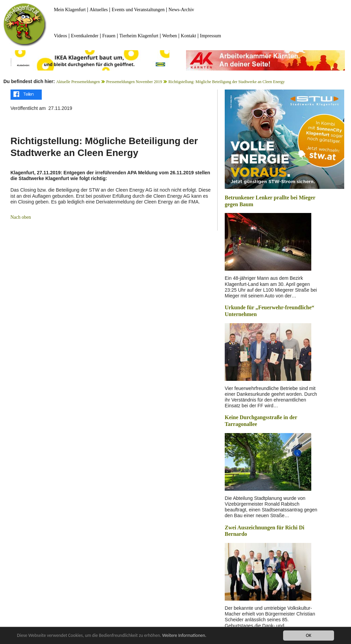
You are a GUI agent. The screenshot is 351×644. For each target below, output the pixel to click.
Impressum (210, 36)
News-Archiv (181, 10)
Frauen (109, 36)
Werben (170, 36)
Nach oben (21, 217)
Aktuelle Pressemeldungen (78, 82)
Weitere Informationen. (184, 636)
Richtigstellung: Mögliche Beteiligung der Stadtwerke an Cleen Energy (227, 82)
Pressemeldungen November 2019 (134, 82)
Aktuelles (99, 10)
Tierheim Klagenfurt (139, 36)
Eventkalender (85, 36)
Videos (61, 36)
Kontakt (189, 36)
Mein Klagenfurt (70, 10)
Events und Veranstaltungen (138, 10)
